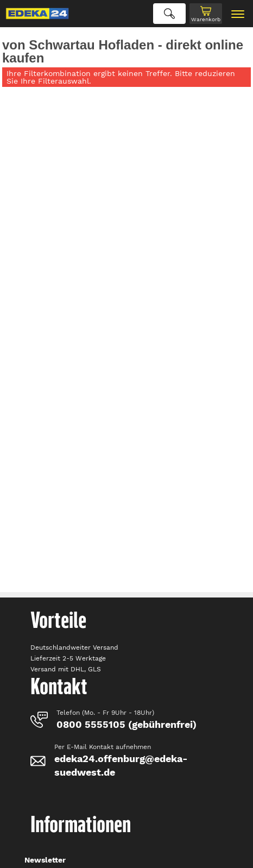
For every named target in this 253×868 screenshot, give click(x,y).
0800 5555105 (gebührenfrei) (126, 724)
